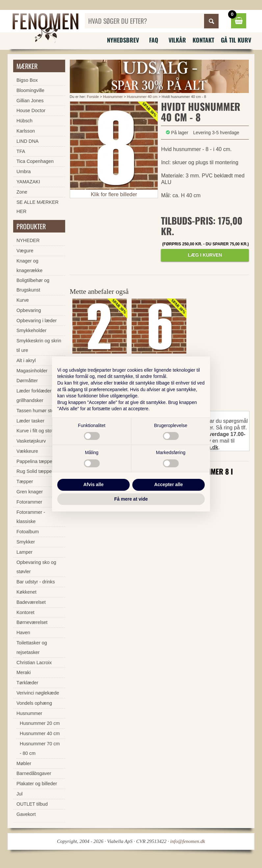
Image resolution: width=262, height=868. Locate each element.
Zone (22, 192)
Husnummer (113, 97)
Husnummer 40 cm (142, 97)
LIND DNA (27, 141)
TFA (21, 151)
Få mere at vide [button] (131, 499)
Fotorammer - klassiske (31, 517)
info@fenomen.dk (188, 841)
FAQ (154, 40)
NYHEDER (28, 240)
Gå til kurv (236, 40)
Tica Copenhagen (35, 161)
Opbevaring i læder (37, 321)
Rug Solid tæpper (35, 471)
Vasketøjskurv (31, 441)
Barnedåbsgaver (34, 773)
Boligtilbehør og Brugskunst (33, 285)
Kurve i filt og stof (35, 431)
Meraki (24, 672)
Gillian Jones (30, 101)
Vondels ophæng (34, 703)
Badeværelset (31, 602)
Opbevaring (29, 310)
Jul (19, 794)
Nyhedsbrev (123, 40)
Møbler (24, 763)
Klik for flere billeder (114, 194)
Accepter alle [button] (168, 484)
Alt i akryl (26, 360)
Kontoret (25, 612)
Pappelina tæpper (35, 461)
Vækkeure (27, 451)
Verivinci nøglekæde (38, 693)
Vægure (25, 251)
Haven (23, 633)
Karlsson (26, 131)
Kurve (23, 300)
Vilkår (177, 40)
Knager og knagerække (29, 266)
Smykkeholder (31, 330)
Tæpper (25, 481)
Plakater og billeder (37, 784)
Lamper (25, 552)
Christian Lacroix (34, 663)
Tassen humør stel (36, 411)
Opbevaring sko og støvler (36, 567)
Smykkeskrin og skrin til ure (39, 345)
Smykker (26, 542)
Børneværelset (32, 622)
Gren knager (30, 492)
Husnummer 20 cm (40, 723)
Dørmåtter (27, 381)
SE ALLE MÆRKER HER (38, 207)
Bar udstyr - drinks (36, 582)
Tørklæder (27, 683)
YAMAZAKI (28, 182)
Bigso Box (27, 80)
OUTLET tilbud (32, 804)
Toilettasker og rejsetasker (32, 648)
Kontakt (203, 40)
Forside (93, 97)
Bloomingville (30, 90)
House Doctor (31, 110)
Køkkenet (26, 592)
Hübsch (25, 121)
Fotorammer (29, 502)
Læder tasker (30, 421)
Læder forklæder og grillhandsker (37, 396)
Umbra (24, 171)
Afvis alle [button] (93, 484)
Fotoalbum (28, 532)
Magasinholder (32, 371)
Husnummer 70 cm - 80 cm (40, 748)
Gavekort (26, 814)
